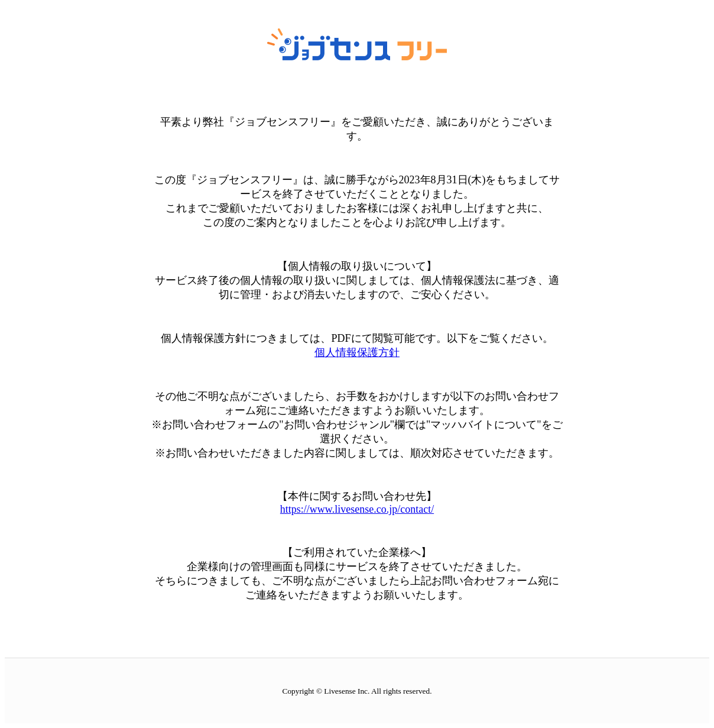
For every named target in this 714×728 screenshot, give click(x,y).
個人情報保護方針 (357, 352)
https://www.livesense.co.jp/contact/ (357, 509)
